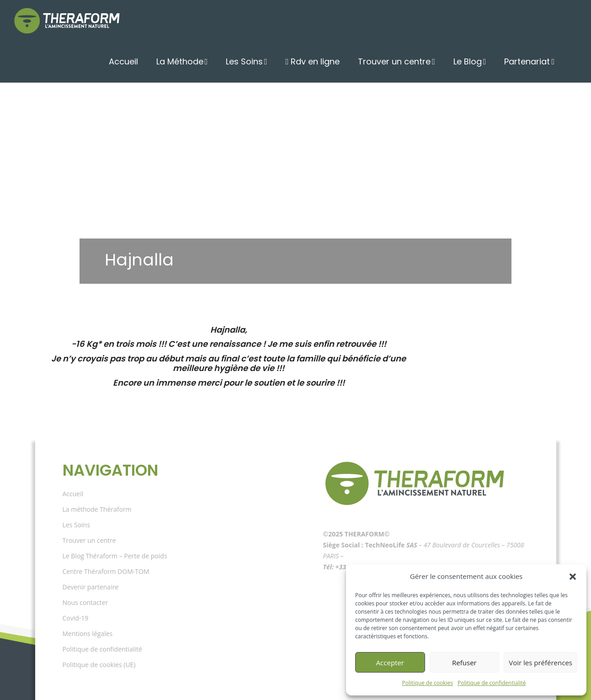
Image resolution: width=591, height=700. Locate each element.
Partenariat (530, 62)
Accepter (390, 663)
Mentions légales (88, 634)
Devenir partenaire (91, 587)
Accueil (146, 62)
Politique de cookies (428, 683)
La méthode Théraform (97, 509)
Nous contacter (85, 602)
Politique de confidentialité (492, 683)
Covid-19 (76, 618)
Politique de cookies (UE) (99, 665)
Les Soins (262, 62)
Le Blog (473, 62)
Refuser (464, 663)
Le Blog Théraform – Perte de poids (115, 556)
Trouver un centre (404, 62)
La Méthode (200, 62)
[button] (573, 577)
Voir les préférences (540, 663)
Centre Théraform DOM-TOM (106, 571)
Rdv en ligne (328, 62)
